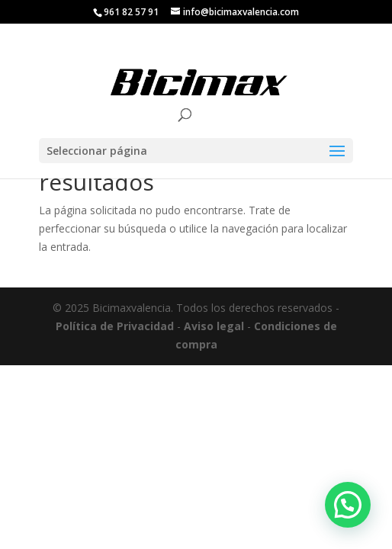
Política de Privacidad (115, 326)
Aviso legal (214, 326)
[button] (348, 505)
